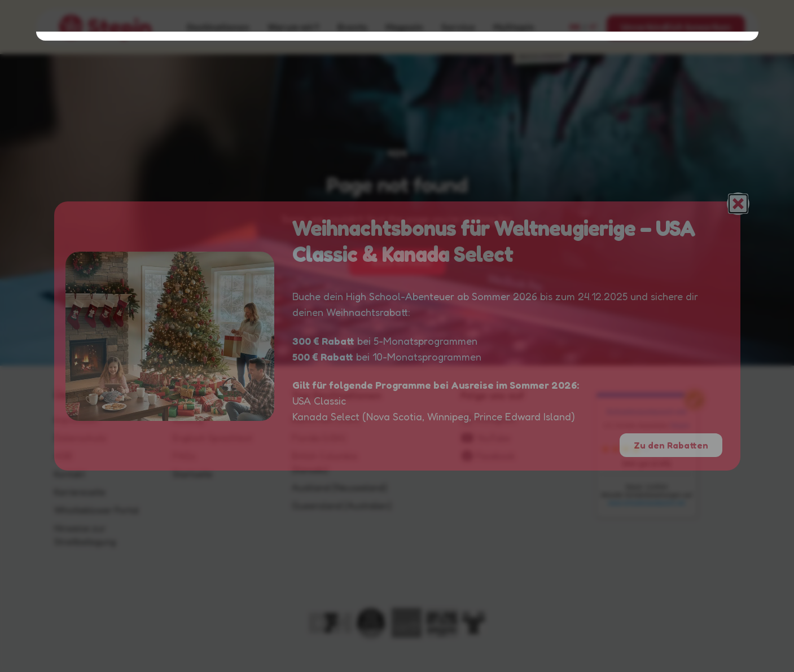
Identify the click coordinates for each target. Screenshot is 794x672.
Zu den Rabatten (671, 445)
